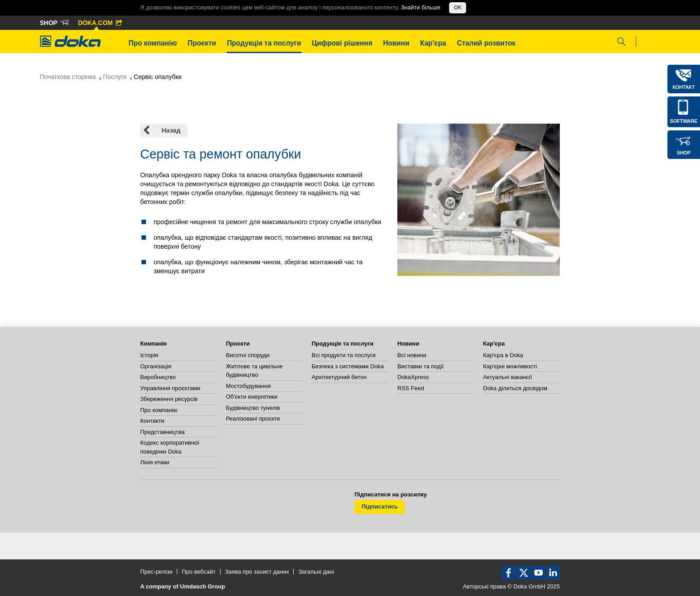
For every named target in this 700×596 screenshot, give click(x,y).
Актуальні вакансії (508, 377)
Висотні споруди (248, 355)
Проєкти (202, 43)
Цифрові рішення (342, 43)
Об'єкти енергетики (252, 397)
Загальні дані (316, 572)
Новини (396, 43)
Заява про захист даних (257, 572)
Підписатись (380, 506)
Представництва (162, 432)
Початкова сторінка (68, 77)
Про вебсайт (199, 572)
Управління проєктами (170, 388)
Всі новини (412, 355)
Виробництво (158, 377)
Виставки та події (421, 366)
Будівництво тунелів (253, 408)
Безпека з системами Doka (348, 366)
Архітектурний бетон (339, 377)
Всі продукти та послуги (344, 355)
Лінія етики (155, 462)
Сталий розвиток (486, 43)
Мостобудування (248, 386)
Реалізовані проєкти (253, 419)
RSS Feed (411, 388)
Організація (156, 366)
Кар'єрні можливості (510, 366)
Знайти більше (421, 7)
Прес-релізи (156, 572)
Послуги (115, 77)
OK (458, 8)
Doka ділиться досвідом (515, 388)
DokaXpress (413, 377)
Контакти (152, 421)
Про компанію (153, 43)
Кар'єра (433, 43)
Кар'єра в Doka (503, 355)
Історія (149, 355)
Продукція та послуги (264, 43)
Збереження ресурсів (169, 399)
